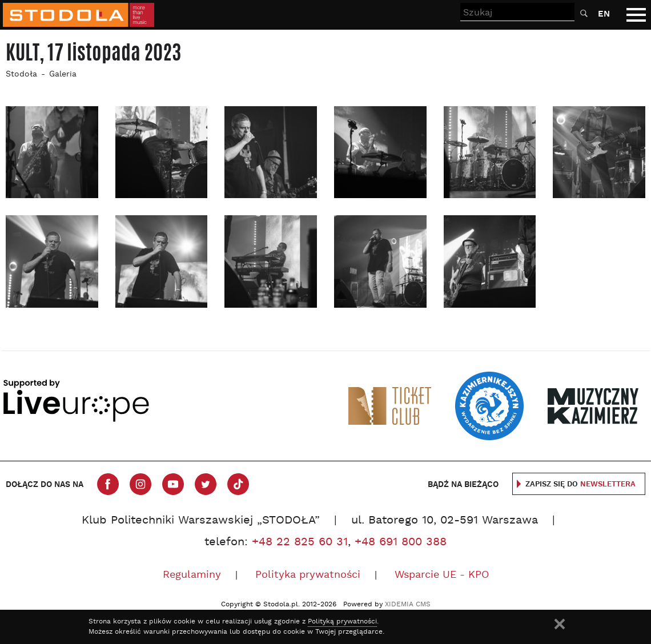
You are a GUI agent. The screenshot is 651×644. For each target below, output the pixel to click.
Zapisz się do (580, 484)
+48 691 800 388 (401, 542)
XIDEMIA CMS (408, 605)
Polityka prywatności (308, 575)
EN (604, 14)
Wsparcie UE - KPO (442, 575)
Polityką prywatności (342, 622)
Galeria (63, 75)
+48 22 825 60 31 (300, 542)
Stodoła (21, 75)
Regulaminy (192, 575)
